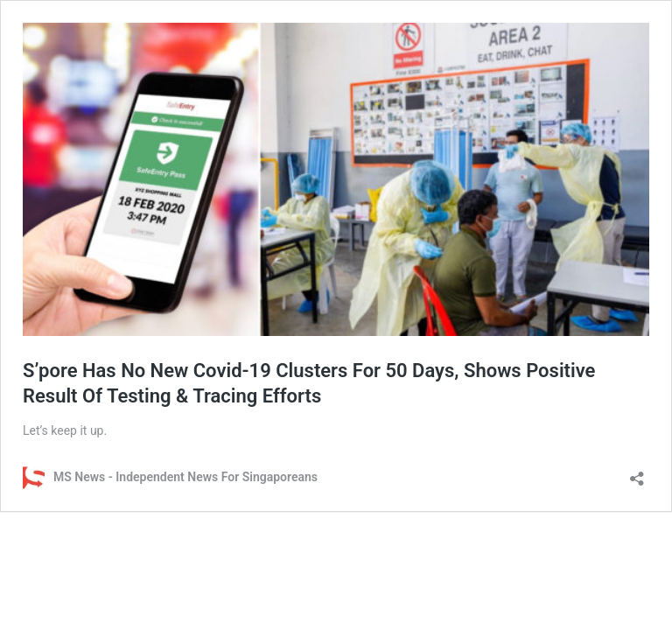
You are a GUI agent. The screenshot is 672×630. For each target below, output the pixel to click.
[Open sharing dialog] (637, 473)
